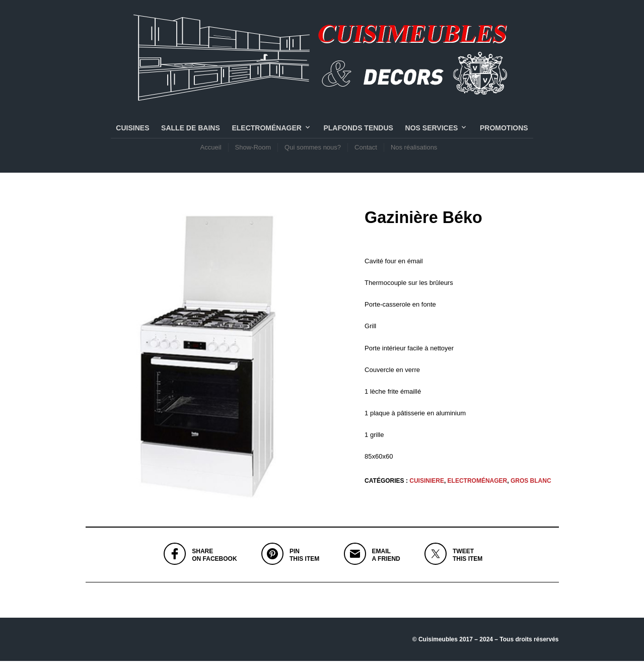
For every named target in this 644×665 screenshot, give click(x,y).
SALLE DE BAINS (191, 130)
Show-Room (253, 149)
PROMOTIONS (504, 130)
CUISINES (132, 130)
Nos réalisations (414, 149)
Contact (366, 149)
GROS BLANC (531, 484)
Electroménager (266, 130)
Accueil (211, 149)
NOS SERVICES (432, 130)
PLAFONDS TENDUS (358, 130)
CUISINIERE (427, 484)
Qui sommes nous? (313, 149)
